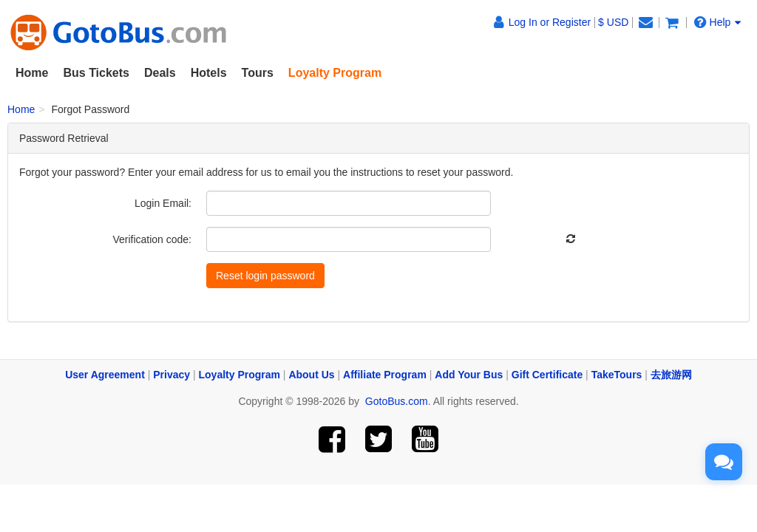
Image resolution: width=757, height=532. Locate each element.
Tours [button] (258, 73)
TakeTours (617, 375)
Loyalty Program (240, 375)
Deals (160, 73)
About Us (311, 375)
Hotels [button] (209, 73)
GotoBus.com (397, 401)
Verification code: (152, 239)
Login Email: (163, 203)
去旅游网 (671, 375)
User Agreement (105, 375)
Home (32, 73)
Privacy (172, 375)
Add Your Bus (469, 375)
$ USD (613, 22)
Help (718, 22)
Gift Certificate (547, 375)
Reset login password (265, 276)
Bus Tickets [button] (96, 73)
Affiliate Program (385, 375)
